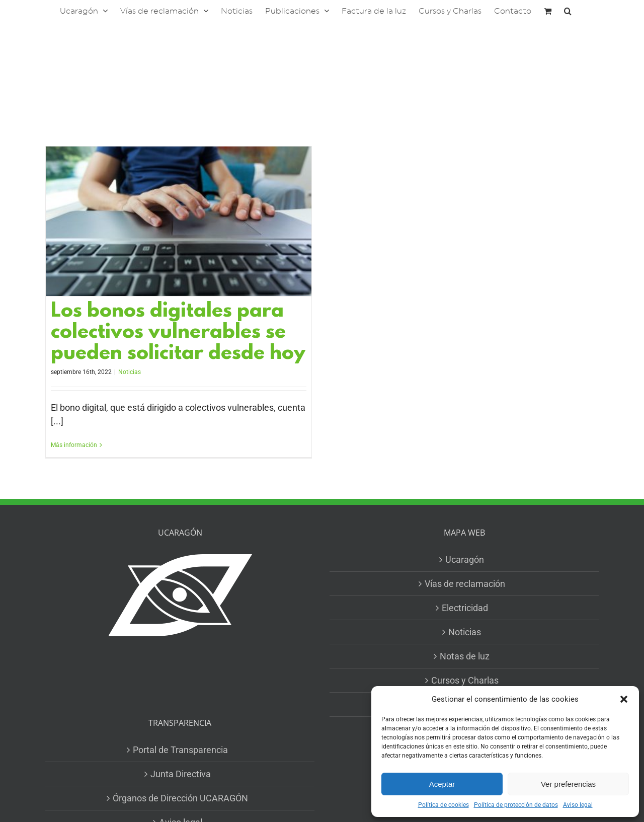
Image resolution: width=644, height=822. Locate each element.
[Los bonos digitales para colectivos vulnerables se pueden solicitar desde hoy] (179, 221)
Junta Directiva (181, 774)
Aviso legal (578, 805)
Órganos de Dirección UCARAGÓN (180, 798)
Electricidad (465, 608)
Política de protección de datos (516, 805)
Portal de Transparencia (180, 750)
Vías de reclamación (465, 584)
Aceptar (442, 784)
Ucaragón (465, 559)
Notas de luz (465, 656)
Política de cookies (444, 805)
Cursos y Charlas (465, 680)
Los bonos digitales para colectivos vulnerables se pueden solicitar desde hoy (178, 333)
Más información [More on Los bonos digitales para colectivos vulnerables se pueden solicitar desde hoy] (74, 445)
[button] (624, 699)
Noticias (130, 372)
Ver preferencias (568, 784)
